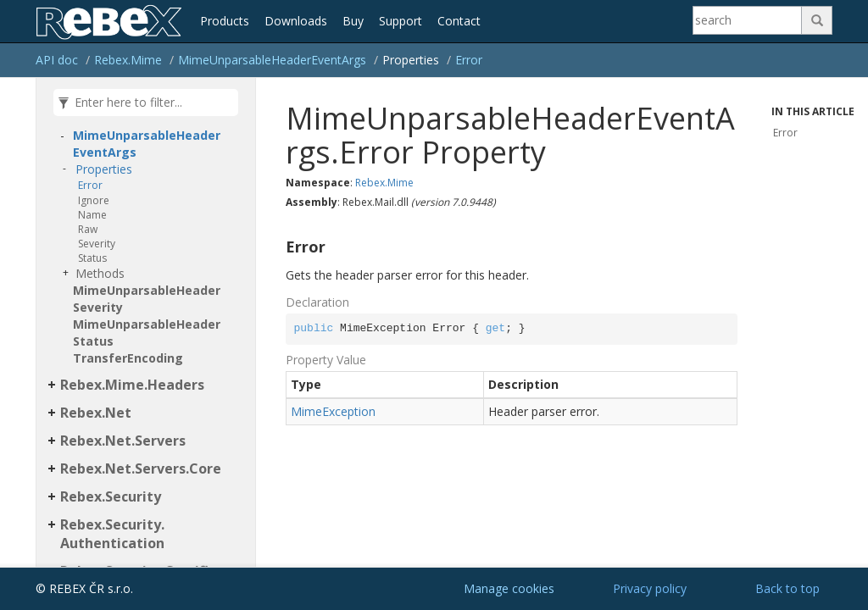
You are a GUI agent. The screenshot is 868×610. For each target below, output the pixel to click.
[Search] (748, 20)
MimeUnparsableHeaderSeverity (147, 299)
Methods (100, 273)
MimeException (333, 411)
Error (469, 60)
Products (225, 21)
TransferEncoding (128, 358)
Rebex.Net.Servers (123, 441)
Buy (353, 21)
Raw (88, 229)
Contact (459, 21)
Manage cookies (509, 588)
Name (92, 215)
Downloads (296, 21)
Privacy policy (650, 588)
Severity (97, 244)
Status (92, 258)
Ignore (94, 200)
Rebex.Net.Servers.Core (141, 469)
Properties (104, 169)
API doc (57, 60)
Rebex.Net (96, 413)
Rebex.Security (111, 496)
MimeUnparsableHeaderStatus (147, 333)
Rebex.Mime (128, 60)
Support (401, 21)
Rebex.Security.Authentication (112, 534)
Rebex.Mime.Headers (132, 385)
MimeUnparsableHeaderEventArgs (272, 60)
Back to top (787, 588)
